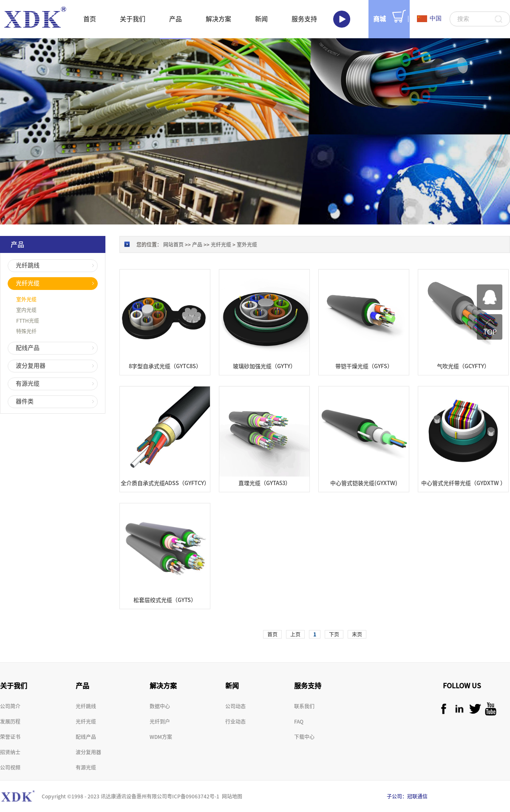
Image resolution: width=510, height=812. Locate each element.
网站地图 (231, 796)
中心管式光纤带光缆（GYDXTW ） (463, 483)
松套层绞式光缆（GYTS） (165, 600)
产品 (197, 244)
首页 (90, 19)
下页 (334, 634)
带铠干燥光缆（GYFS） (364, 366)
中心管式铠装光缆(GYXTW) (364, 483)
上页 (295, 634)
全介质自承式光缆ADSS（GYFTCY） (165, 483)
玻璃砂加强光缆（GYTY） (264, 366)
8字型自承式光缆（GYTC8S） (165, 366)
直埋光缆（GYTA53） (265, 483)
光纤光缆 (221, 244)
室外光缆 (247, 244)
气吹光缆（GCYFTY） (463, 366)
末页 (357, 634)
